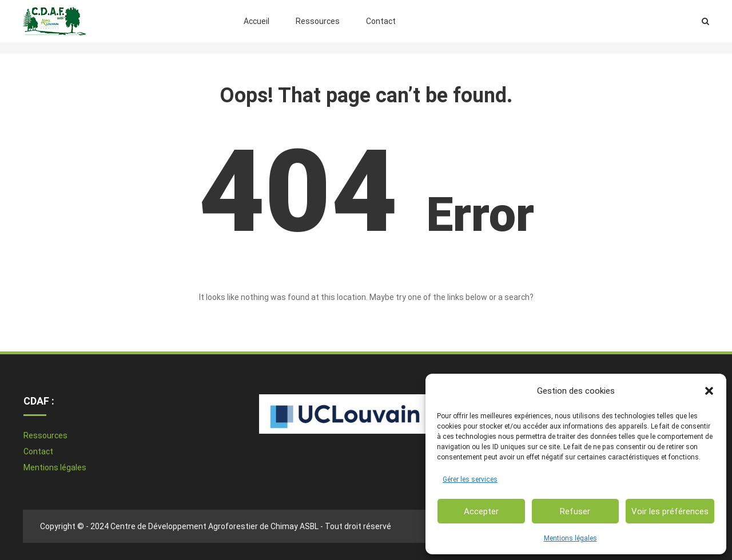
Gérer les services (470, 479)
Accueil (256, 21)
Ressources (318, 21)
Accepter (481, 511)
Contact (381, 21)
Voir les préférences (670, 511)
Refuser (575, 511)
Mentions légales (570, 538)
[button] (709, 391)
